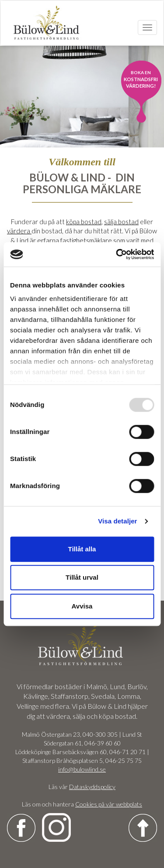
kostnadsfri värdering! (141, 79)
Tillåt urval (82, 577)
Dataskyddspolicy (92, 787)
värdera (19, 231)
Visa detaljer (117, 521)
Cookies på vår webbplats (109, 804)
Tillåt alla (82, 549)
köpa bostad (84, 222)
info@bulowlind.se (82, 769)
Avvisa (82, 606)
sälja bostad (121, 222)
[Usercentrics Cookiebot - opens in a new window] (117, 254)
